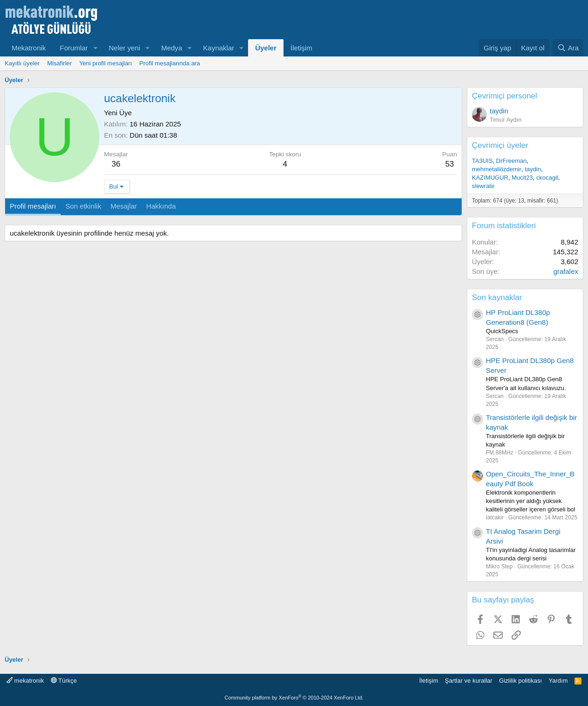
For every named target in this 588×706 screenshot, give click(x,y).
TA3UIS (482, 161)
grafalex (566, 271)
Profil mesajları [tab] (33, 206)
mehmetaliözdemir (497, 169)
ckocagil (547, 178)
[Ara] (568, 48)
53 (450, 164)
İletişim (301, 48)
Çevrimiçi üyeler (500, 145)
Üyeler (266, 48)
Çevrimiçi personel (505, 96)
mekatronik (25, 681)
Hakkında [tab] (161, 206)
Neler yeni (125, 48)
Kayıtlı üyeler (22, 63)
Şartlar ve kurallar (469, 681)
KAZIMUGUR (490, 178)
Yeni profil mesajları (106, 63)
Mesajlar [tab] (124, 206)
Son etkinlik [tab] (83, 206)
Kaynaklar (219, 48)
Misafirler (59, 63)
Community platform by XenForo (294, 698)
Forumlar (74, 48)
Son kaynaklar (497, 297)
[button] (95, 48)
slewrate (483, 186)
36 (116, 164)
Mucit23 (522, 178)
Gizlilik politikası (520, 681)
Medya (172, 48)
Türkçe (64, 681)
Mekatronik (29, 48)
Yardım (558, 681)
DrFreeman (512, 161)
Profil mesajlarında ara (170, 63)
